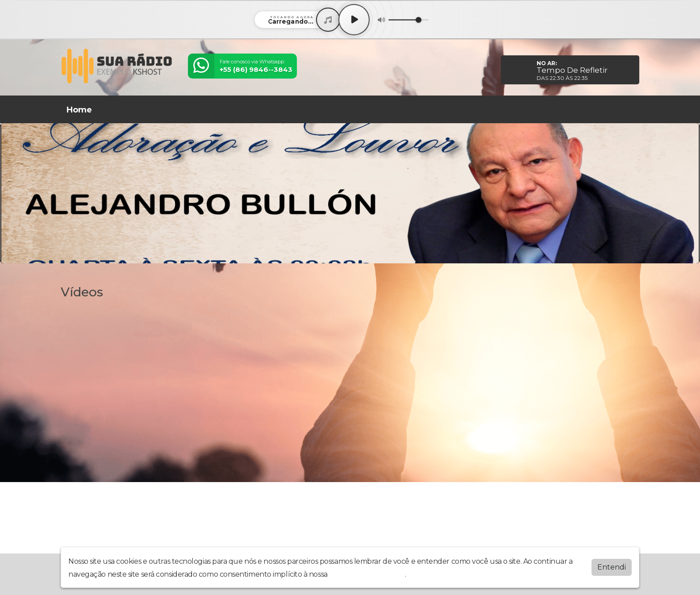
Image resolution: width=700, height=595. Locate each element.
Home (79, 110)
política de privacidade (367, 574)
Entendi (612, 567)
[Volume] (408, 20)
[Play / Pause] (354, 20)
